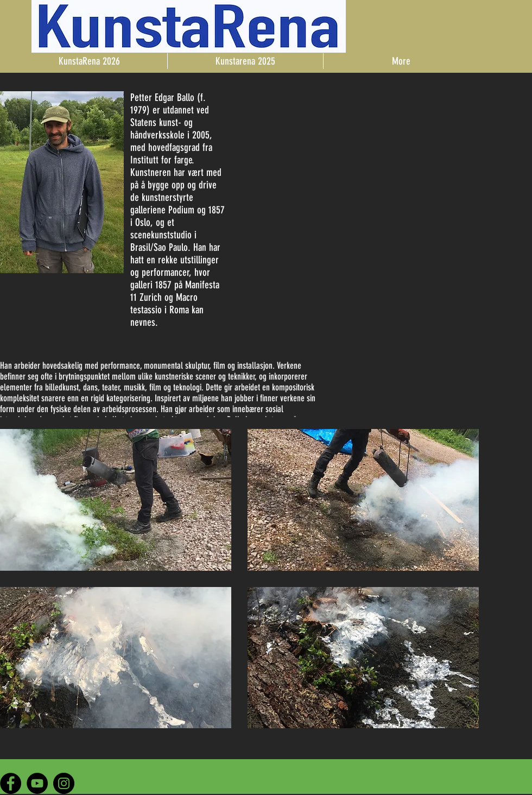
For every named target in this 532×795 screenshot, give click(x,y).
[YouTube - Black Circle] (37, 783)
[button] (116, 500)
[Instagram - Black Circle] (64, 783)
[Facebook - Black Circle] (11, 783)
